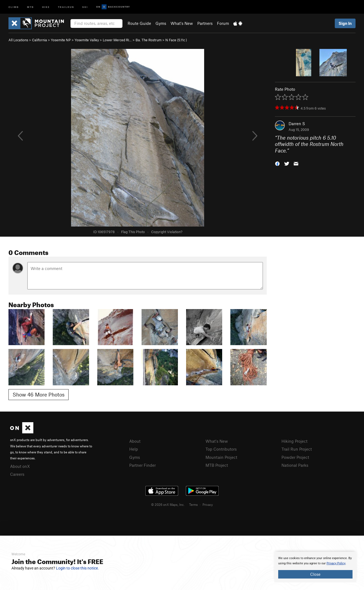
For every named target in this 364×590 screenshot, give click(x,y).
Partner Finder (143, 465)
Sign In (345, 23)
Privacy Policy (336, 563)
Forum (223, 23)
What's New (182, 23)
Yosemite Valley (87, 40)
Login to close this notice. (77, 568)
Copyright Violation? (167, 232)
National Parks (295, 465)
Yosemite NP (61, 40)
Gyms (161, 23)
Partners (205, 23)
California (39, 40)
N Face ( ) (176, 40)
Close (315, 574)
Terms (193, 504)
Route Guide (139, 23)
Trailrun (66, 7)
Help (134, 449)
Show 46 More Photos (39, 394)
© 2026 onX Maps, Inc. (168, 504)
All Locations (18, 40)
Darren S (297, 124)
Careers (17, 474)
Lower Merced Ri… (117, 40)
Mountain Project (221, 457)
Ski (85, 7)
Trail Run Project (297, 449)
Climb (14, 7)
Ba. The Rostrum (149, 40)
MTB (30, 7)
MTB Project (217, 465)
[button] (277, 163)
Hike (46, 7)
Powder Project (295, 457)
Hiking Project (294, 441)
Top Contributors (221, 449)
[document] (315, 567)
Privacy (208, 504)
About (135, 441)
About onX (20, 466)
